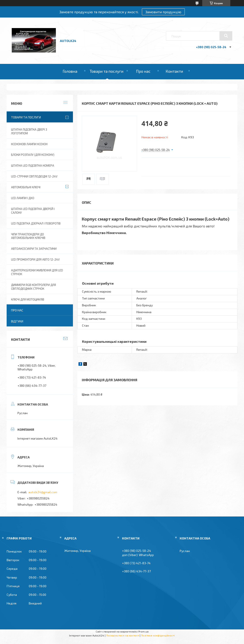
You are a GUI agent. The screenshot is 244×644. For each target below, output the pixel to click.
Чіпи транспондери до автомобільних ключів (28, 236)
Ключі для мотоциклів (28, 299)
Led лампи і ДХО (23, 198)
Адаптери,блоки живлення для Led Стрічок (37, 272)
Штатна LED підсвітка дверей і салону (33, 211)
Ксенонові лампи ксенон (29, 144)
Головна (70, 71)
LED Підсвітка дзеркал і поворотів (36, 223)
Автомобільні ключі (26, 187)
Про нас (143, 71)
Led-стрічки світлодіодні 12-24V (34, 176)
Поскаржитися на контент (123, 635)
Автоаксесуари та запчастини (34, 249)
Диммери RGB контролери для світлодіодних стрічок (33, 287)
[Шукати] (226, 36)
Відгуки (17, 321)
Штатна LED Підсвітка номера (33, 166)
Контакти (174, 71)
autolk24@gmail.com (43, 492)
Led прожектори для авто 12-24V (35, 259)
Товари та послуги (107, 71)
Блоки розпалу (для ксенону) (33, 155)
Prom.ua (143, 631)
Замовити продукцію (163, 12)
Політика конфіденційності (158, 635)
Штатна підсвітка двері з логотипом (29, 131)
